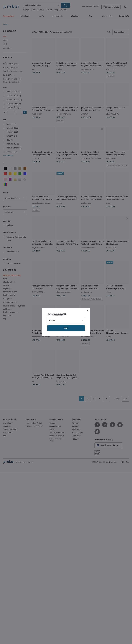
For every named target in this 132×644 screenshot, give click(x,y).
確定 (66, 328)
